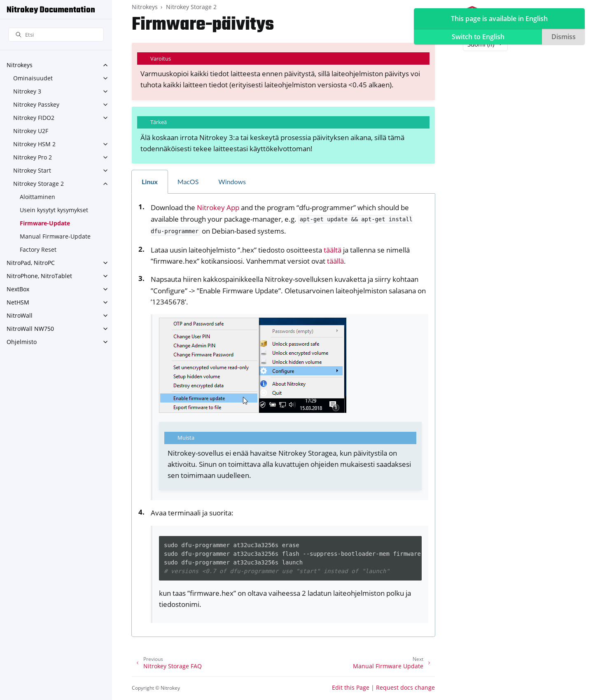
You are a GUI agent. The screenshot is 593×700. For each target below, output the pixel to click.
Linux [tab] (150, 181)
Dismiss (564, 37)
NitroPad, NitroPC (31, 263)
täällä (335, 261)
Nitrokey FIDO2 (34, 118)
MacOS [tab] (188, 181)
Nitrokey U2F (31, 131)
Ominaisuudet (33, 78)
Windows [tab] (232, 181)
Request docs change (405, 687)
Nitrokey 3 (27, 91)
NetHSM (18, 302)
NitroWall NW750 (30, 329)
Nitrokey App (218, 207)
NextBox (18, 289)
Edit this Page (351, 687)
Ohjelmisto (22, 342)
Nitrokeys (20, 65)
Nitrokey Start (32, 170)
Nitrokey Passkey (36, 104)
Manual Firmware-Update (55, 236)
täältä (333, 250)
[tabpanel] (283, 415)
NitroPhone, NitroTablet (39, 276)
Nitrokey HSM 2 (34, 144)
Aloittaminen (37, 197)
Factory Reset (38, 249)
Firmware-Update (45, 223)
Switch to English (478, 37)
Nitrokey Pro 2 (33, 157)
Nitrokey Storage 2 (39, 184)
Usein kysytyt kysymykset (54, 210)
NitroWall (20, 315)
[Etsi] (56, 35)
